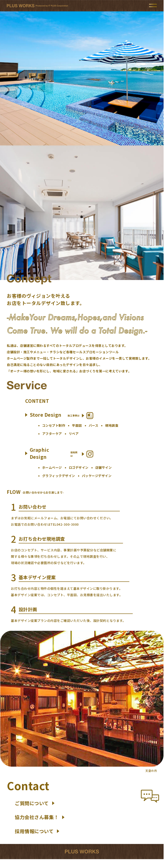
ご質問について (35, 803)
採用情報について (37, 831)
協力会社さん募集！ (40, 817)
